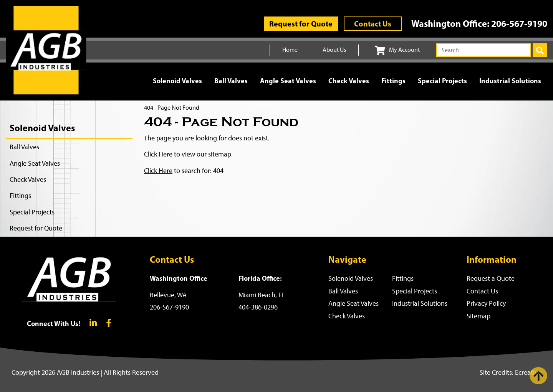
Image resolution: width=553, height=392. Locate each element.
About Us (334, 50)
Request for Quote (301, 24)
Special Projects (442, 81)
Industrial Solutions (510, 81)
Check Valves (349, 81)
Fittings (393, 81)
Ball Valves (231, 81)
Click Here (158, 154)
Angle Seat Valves (288, 81)
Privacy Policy (486, 303)
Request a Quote (491, 278)
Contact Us (373, 24)
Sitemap (478, 316)
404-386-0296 (258, 307)
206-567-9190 (519, 23)
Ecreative (528, 372)
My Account (397, 50)
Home (290, 50)
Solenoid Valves (177, 81)
